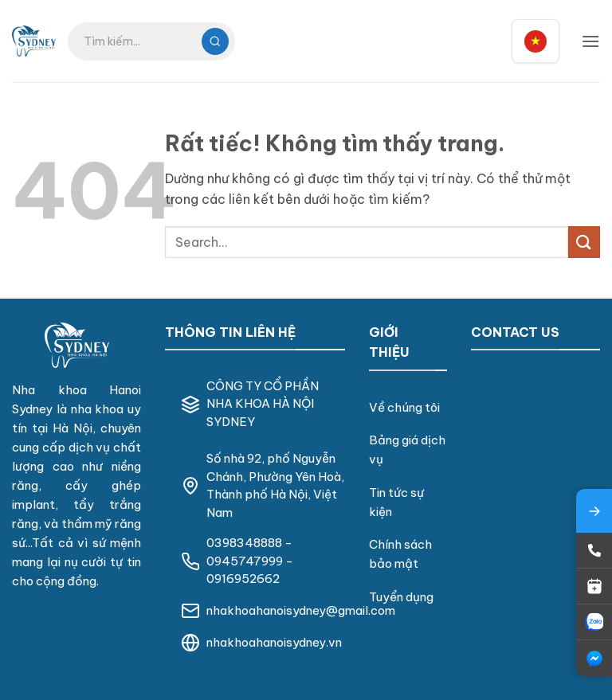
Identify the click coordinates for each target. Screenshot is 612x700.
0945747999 (245, 561)
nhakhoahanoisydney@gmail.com (301, 610)
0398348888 (244, 543)
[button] (590, 41)
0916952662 (243, 579)
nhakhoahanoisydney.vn (274, 642)
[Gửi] (584, 242)
